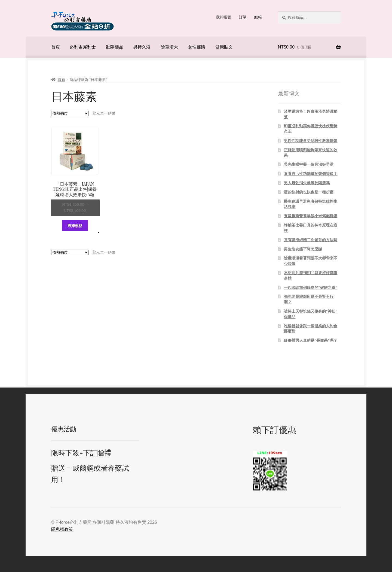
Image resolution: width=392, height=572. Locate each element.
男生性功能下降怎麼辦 (303, 249)
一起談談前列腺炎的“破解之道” (311, 287)
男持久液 (142, 47)
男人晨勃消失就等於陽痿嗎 (307, 183)
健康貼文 (224, 47)
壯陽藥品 (115, 47)
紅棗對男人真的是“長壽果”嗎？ (311, 340)
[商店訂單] (70, 113)
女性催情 (197, 47)
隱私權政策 (62, 529)
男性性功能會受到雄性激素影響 (311, 141)
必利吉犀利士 (83, 47)
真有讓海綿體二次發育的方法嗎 (311, 240)
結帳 (258, 17)
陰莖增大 (169, 47)
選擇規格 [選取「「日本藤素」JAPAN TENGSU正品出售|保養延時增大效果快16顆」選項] (75, 226)
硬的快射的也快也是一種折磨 (309, 192)
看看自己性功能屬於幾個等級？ (311, 174)
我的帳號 (223, 17)
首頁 (56, 47)
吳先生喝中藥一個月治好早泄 (309, 164)
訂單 (243, 17)
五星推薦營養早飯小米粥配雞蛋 (311, 216)
